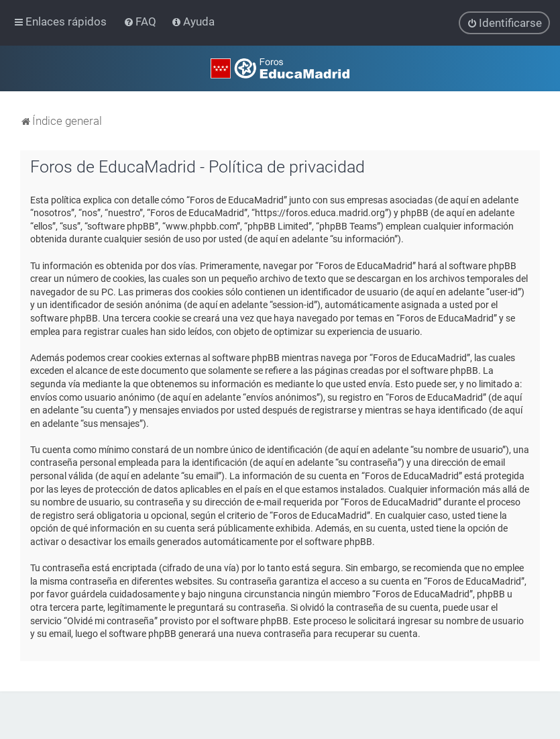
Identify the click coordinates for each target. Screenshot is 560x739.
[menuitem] (141, 21)
